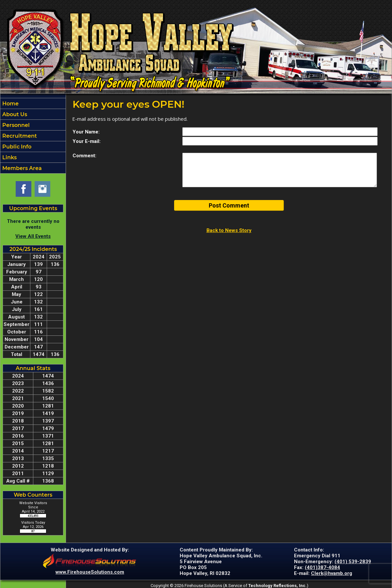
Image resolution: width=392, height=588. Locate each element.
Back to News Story (229, 230)
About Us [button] (14, 114)
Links (9, 157)
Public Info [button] (16, 147)
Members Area (21, 168)
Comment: (84, 156)
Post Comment (229, 205)
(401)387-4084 (322, 567)
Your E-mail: (87, 141)
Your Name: (86, 132)
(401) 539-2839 (353, 562)
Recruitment (19, 136)
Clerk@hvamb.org (332, 573)
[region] (33, 136)
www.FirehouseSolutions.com (90, 572)
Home (10, 104)
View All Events (33, 236)
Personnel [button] (15, 125)
